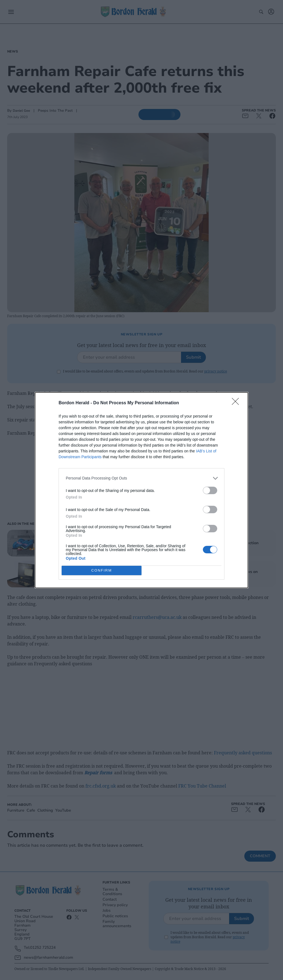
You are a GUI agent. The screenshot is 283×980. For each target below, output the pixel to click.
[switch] (210, 490)
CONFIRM (102, 570)
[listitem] (141, 478)
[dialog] (141, 490)
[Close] (237, 403)
